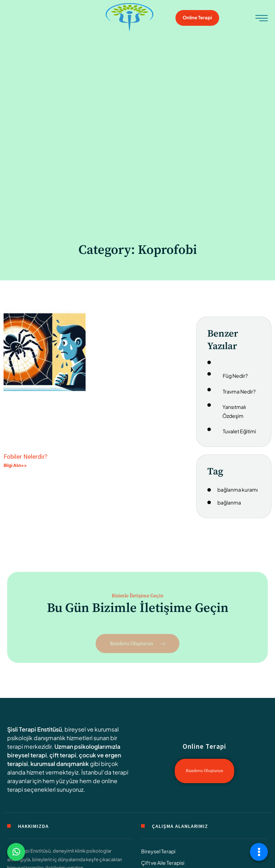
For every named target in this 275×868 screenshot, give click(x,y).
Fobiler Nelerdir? (25, 456)
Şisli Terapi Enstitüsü (35, 729)
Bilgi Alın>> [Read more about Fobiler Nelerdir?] (15, 465)
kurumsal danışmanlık (60, 764)
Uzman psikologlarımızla (87, 746)
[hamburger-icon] (262, 19)
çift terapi (63, 755)
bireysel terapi (27, 755)
